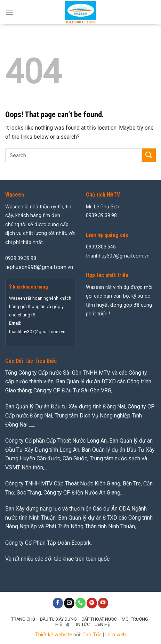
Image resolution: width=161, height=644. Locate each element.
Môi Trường (135, 619)
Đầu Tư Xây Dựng (58, 619)
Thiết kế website (54, 635)
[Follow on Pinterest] (92, 603)
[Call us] (81, 603)
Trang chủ (23, 619)
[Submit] (149, 155)
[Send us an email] (69, 603)
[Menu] (9, 12)
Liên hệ (102, 624)
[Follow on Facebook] (58, 603)
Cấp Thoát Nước (99, 619)
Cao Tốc (92, 635)
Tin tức (82, 624)
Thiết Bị (61, 624)
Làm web (116, 635)
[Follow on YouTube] (103, 603)
